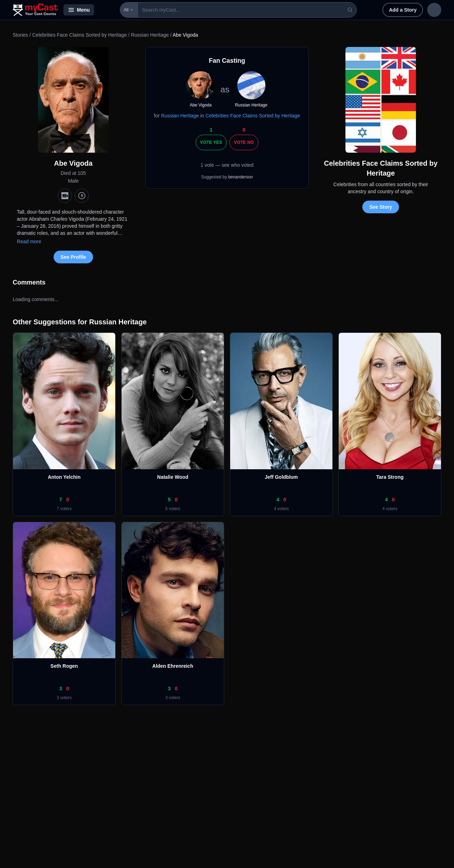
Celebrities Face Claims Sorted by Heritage (79, 35)
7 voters (64, 509)
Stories (20, 35)
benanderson (240, 177)
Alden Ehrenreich (173, 666)
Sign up (427, 10)
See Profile (73, 257)
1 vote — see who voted (227, 165)
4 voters (281, 509)
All (109, 10)
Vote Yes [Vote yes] (211, 142)
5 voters (173, 509)
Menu (79, 10)
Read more (29, 242)
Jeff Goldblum (281, 477)
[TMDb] (82, 196)
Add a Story (357, 10)
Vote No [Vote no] (244, 142)
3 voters (64, 698)
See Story (381, 207)
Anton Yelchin (64, 477)
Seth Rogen (64, 666)
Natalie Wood (173, 477)
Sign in (395, 10)
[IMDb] (65, 196)
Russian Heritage (150, 35)
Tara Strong (390, 477)
